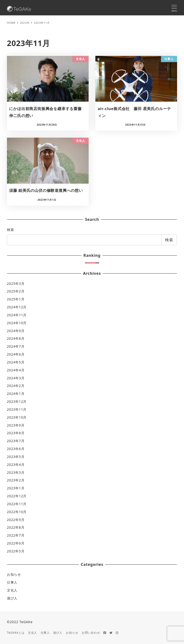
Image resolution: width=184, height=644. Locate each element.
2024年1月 (16, 394)
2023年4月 (16, 465)
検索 (11, 230)
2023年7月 (16, 441)
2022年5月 (16, 551)
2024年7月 (16, 346)
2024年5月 (16, 362)
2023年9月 (16, 425)
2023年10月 (17, 417)
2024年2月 (16, 386)
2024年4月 (16, 370)
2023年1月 (16, 488)
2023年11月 (17, 409)
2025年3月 (16, 284)
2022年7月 (16, 535)
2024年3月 (16, 378)
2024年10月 (17, 323)
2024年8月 (16, 338)
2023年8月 (16, 433)
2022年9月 (16, 520)
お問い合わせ (91, 633)
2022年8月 (16, 527)
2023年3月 (16, 472)
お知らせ (14, 574)
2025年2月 (16, 291)
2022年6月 (16, 543)
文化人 (12, 590)
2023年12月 (17, 401)
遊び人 (12, 598)
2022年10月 (17, 512)
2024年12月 (17, 307)
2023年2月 (16, 480)
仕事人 (12, 582)
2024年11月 (17, 315)
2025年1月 (16, 299)
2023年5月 (16, 457)
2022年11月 (17, 504)
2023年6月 (16, 449)
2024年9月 (16, 331)
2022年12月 (17, 496)
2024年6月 (16, 354)
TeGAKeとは (16, 633)
